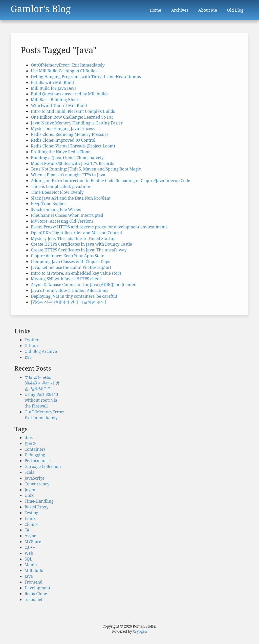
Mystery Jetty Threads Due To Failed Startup (73, 239)
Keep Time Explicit (49, 204)
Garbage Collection (43, 466)
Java (29, 576)
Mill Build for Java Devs (54, 88)
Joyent (31, 490)
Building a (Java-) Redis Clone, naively (67, 158)
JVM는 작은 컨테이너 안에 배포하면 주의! (69, 302)
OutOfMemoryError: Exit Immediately (68, 65)
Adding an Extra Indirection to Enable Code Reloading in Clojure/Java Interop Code (111, 181)
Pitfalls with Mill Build (52, 82)
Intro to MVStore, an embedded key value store (76, 273)
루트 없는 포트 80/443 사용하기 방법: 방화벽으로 (42, 383)
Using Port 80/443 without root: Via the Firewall (41, 400)
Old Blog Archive (41, 351)
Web (29, 553)
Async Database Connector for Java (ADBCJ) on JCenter (83, 285)
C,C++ (30, 547)
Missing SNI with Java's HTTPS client (66, 279)
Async (30, 536)
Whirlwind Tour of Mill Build (59, 105)
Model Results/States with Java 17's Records (72, 163)
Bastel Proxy (37, 507)
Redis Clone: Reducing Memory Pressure (70, 134)
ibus (29, 438)
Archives (180, 10)
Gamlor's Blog (41, 8)
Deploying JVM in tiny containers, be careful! (74, 296)
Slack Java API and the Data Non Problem (71, 198)
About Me (208, 10)
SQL (28, 559)
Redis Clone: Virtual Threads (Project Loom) (73, 146)
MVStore (33, 542)
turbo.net (34, 599)
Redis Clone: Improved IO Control (63, 140)
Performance (37, 461)
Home (155, 10)
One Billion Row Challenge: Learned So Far (72, 117)
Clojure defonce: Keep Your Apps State (68, 256)
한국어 (31, 443)
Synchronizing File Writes (56, 209)
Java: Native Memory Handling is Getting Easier (77, 123)
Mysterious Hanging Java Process (63, 128)
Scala (30, 472)
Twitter (32, 340)
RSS (28, 357)
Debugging (35, 455)
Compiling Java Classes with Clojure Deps (70, 262)
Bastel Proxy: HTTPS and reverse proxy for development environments (99, 227)
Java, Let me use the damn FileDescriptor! (71, 267)
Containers (35, 449)
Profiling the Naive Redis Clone (61, 152)
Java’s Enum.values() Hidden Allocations (70, 290)
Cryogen (140, 631)
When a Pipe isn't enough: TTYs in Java (68, 175)
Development (37, 588)
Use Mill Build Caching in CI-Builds (64, 71)
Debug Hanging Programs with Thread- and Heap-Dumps (86, 77)
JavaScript (34, 478)
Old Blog (235, 10)
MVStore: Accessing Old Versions (62, 221)
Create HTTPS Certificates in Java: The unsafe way (79, 250)
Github (31, 346)
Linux (30, 519)
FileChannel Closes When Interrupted (67, 215)
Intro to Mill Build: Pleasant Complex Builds (73, 111)
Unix (29, 495)
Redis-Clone (36, 594)
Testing (31, 513)
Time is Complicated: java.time (60, 186)
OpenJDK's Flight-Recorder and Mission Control (76, 233)
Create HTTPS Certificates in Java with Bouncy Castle (81, 244)
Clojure (31, 524)
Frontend (34, 582)
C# (27, 530)
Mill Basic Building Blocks (56, 100)
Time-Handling (39, 501)
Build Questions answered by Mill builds (70, 94)
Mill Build (34, 570)
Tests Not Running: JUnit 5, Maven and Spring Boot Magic (86, 169)
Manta (31, 565)
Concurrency (37, 484)
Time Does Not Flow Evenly (57, 192)
